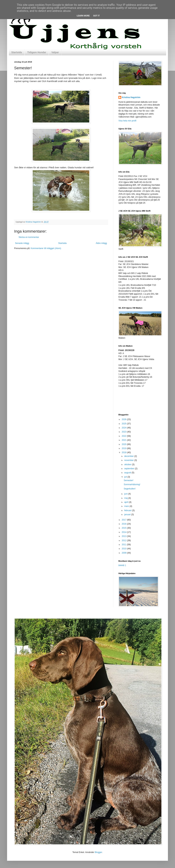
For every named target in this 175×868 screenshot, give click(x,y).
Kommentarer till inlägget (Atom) (46, 248)
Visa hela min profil (127, 121)
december (129, 456)
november (129, 460)
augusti (128, 473)
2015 (124, 528)
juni (126, 494)
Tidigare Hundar (37, 52)
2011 (124, 545)
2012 (124, 540)
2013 (124, 536)
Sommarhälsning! (132, 484)
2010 (124, 549)
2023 (124, 432)
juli (126, 477)
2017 (124, 520)
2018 (124, 452)
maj (126, 498)
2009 (124, 553)
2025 (124, 424)
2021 (124, 440)
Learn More (83, 16)
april (127, 502)
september (130, 469)
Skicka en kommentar (29, 237)
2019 (124, 448)
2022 (124, 436)
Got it (96, 16)
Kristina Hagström (131, 97)
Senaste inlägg (22, 243)
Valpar (55, 52)
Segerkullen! (130, 489)
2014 (124, 532)
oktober (128, 464)
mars (127, 506)
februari (128, 510)
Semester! (129, 480)
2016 (124, 524)
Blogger (98, 852)
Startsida (17, 52)
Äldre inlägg (101, 243)
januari (128, 515)
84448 (121, 565)
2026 (124, 419)
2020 (124, 444)
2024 (124, 428)
